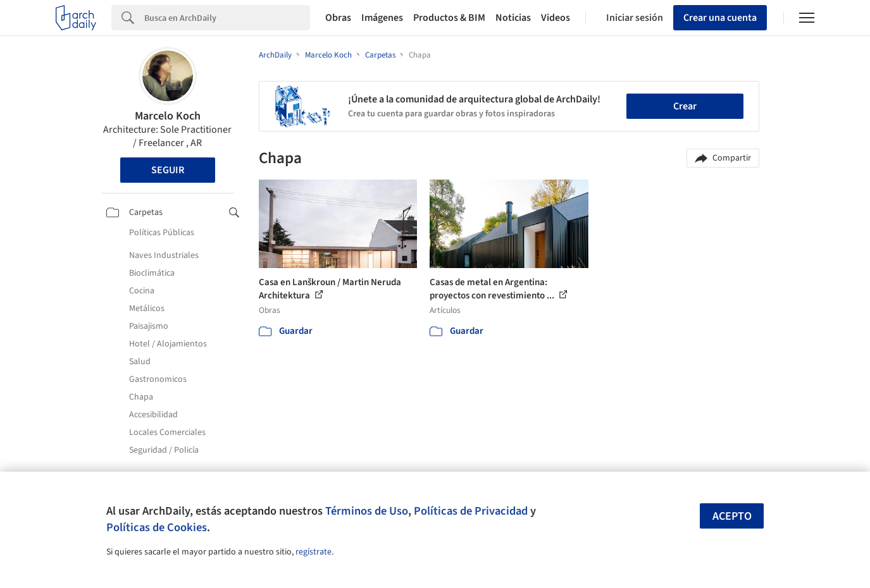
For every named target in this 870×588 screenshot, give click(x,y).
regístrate (314, 552)
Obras (338, 18)
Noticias (513, 18)
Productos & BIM (449, 18)
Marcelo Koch (168, 116)
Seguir (168, 170)
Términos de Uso (367, 511)
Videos (556, 18)
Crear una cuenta (720, 18)
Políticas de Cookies (157, 527)
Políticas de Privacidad (471, 511)
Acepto (732, 516)
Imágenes (382, 18)
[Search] (227, 18)
